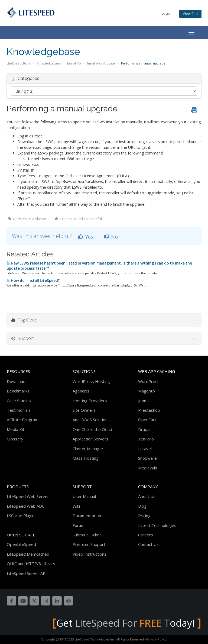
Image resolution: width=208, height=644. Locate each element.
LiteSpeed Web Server (28, 496)
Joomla (144, 401)
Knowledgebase (48, 63)
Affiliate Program (23, 420)
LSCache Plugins (22, 516)
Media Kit (16, 429)
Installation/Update (101, 63)
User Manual (84, 496)
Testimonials (19, 410)
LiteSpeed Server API (27, 573)
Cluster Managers (89, 449)
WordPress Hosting (91, 381)
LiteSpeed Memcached (28, 554)
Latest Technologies (157, 525)
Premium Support (89, 544)
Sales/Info (74, 63)
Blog (142, 506)
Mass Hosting (86, 458)
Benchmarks (18, 391)
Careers (146, 535)
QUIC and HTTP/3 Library (31, 563)
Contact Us (148, 544)
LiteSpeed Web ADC (26, 506)
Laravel (145, 449)
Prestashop (149, 410)
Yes (85, 237)
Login (166, 13)
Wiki (76, 506)
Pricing (144, 516)
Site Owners (84, 410)
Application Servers (90, 439)
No (111, 237)
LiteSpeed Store (19, 63)
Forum (79, 525)
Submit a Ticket (87, 535)
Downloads (17, 381)
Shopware (147, 458)
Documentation (87, 516)
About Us (147, 496)
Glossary (15, 439)
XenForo (146, 439)
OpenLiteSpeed (21, 544)
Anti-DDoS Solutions (91, 420)
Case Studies (19, 401)
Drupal (144, 429)
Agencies (81, 391)
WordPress (149, 381)
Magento (147, 391)
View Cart (190, 14)
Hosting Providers (90, 401)
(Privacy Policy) (156, 639)
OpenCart (147, 420)
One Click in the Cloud (92, 429)
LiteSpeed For (118, 623)
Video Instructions (90, 554)
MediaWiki (147, 468)
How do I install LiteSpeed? (33, 281)
